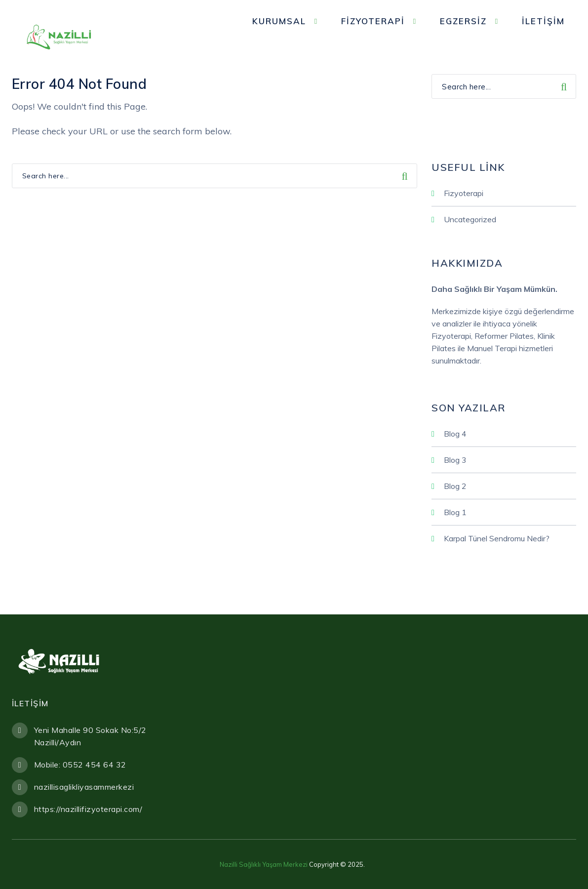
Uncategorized (470, 219)
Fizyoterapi (373, 21)
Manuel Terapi (493, 348)
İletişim (543, 21)
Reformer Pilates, (505, 336)
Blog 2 (455, 486)
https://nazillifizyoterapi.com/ (88, 809)
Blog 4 (455, 434)
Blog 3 (455, 460)
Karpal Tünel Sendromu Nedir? (497, 538)
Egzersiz (463, 21)
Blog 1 (455, 512)
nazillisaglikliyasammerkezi (84, 787)
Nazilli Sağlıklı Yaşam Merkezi (264, 864)
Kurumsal (279, 21)
